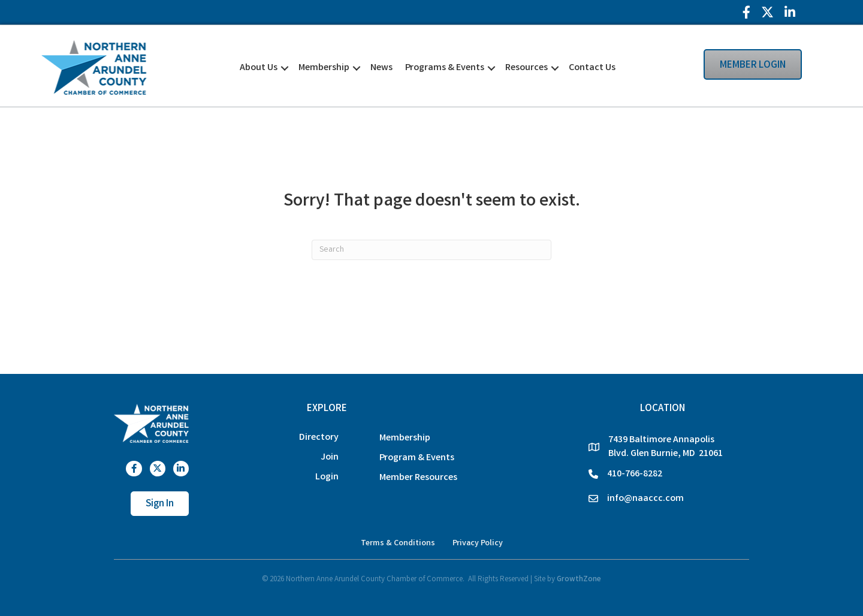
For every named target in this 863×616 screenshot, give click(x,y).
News (381, 68)
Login (327, 477)
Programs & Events (445, 68)
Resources (526, 68)
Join (330, 458)
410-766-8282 (635, 474)
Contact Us (592, 68)
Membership (324, 68)
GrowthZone (579, 580)
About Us (259, 68)
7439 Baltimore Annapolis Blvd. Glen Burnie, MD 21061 (666, 447)
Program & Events (417, 458)
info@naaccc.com (645, 499)
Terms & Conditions (398, 543)
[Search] (431, 250)
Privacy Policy (478, 543)
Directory (319, 438)
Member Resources (418, 478)
